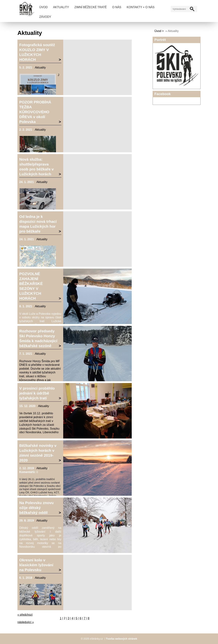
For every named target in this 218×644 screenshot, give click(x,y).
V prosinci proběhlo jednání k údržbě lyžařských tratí (37, 393)
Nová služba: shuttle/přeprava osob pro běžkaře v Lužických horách (37, 167)
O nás (117, 7)
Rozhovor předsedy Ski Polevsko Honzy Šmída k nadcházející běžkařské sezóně (38, 338)
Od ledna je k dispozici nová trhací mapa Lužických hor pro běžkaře (38, 224)
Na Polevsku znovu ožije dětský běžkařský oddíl (37, 508)
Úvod (43, 7)
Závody (45, 17)
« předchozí (25, 615)
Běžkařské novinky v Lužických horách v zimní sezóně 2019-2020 (38, 453)
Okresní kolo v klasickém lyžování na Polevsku (36, 565)
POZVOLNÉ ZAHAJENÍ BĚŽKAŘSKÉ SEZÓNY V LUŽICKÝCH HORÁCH (31, 286)
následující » (26, 622)
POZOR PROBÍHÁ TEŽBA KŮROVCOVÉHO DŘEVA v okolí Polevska (35, 112)
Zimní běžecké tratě (90, 7)
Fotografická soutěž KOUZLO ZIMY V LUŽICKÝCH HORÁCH (37, 52)
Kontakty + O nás (141, 7)
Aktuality (61, 7)
